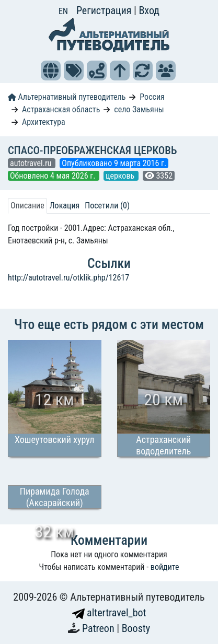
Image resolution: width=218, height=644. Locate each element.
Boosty (136, 628)
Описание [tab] (27, 206)
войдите (165, 567)
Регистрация (105, 10)
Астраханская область (61, 109)
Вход (149, 10)
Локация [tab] (65, 206)
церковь (121, 176)
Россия (152, 97)
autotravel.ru (32, 163)
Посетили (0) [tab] (107, 206)
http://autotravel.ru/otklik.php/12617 (68, 278)
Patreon (99, 628)
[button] (51, 71)
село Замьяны (139, 109)
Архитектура (44, 122)
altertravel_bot (109, 613)
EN (63, 11)
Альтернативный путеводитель (67, 97)
